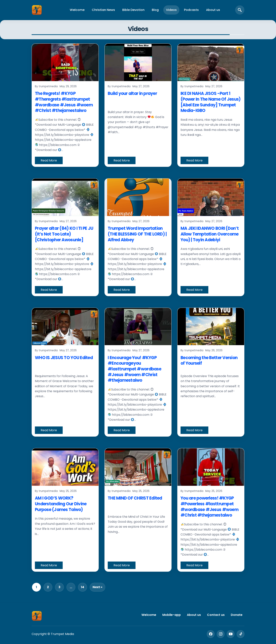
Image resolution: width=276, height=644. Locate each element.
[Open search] (240, 10)
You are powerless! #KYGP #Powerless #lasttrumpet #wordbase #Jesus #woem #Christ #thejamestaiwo (209, 507)
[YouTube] (231, 634)
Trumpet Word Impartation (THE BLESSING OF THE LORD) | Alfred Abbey (137, 234)
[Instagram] (221, 634)
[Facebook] (211, 634)
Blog (155, 10)
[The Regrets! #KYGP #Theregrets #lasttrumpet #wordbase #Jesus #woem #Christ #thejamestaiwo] (65, 62)
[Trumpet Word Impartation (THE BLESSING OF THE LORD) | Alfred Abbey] (138, 197)
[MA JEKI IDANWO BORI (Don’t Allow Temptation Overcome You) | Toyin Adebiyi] (211, 197)
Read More (49, 160)
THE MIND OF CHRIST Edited (135, 498)
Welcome (77, 10)
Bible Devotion (133, 10)
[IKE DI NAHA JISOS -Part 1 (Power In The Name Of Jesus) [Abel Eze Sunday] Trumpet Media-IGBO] (211, 62)
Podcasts (191, 10)
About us (213, 10)
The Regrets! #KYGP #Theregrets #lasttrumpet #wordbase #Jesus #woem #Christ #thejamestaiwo (64, 102)
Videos (171, 10)
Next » (97, 587)
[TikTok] (241, 634)
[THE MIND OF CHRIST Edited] (138, 467)
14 (83, 587)
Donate (237, 615)
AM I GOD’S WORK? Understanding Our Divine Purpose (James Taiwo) (61, 504)
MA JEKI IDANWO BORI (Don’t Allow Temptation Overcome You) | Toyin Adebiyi (210, 234)
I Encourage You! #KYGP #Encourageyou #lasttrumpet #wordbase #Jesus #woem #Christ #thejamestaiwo (134, 369)
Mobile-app (172, 615)
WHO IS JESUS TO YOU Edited (64, 358)
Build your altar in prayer (132, 93)
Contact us (216, 615)
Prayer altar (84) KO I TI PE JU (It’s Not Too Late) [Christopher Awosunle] (64, 234)
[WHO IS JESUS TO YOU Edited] (65, 327)
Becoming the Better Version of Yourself (209, 361)
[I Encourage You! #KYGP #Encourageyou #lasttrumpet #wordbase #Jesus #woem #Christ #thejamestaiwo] (138, 327)
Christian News (103, 10)
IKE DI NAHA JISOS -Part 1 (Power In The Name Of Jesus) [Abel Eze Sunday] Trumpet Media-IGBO (211, 102)
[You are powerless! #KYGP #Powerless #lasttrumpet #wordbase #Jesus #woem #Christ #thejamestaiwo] (211, 467)
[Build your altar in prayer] (138, 62)
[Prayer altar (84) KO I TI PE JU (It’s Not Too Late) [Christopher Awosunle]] (65, 197)
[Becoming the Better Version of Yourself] (211, 327)
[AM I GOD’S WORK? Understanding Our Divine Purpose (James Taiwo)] (65, 467)
